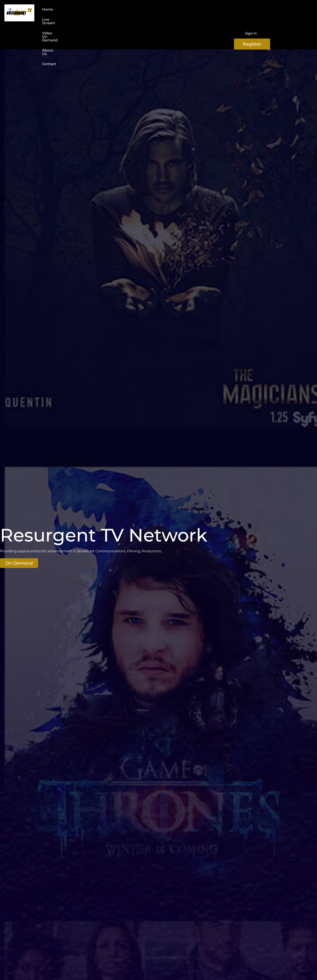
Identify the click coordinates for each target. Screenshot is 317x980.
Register (286, 13)
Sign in (251, 13)
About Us (135, 10)
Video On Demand (104, 10)
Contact (157, 10)
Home (47, 10)
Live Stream (70, 10)
